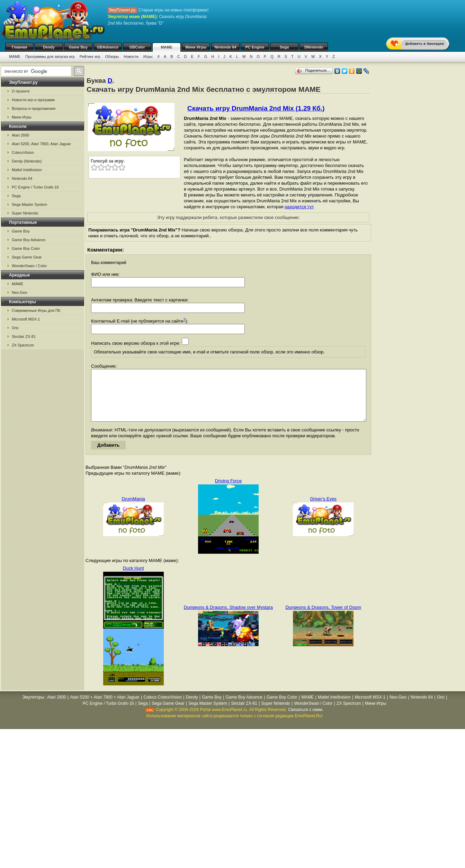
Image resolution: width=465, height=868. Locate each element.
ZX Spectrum (23, 345)
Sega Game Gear (27, 257)
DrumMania (133, 509)
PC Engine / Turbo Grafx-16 (35, 187)
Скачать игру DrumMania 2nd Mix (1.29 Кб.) (256, 108)
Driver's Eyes (323, 509)
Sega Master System (29, 204)
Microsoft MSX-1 (26, 319)
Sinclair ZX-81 (24, 336)
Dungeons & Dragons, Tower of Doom (323, 618)
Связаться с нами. (306, 720)
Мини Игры (196, 47)
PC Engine (255, 47)
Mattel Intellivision (27, 170)
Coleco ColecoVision (163, 708)
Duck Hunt (133, 578)
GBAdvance (108, 47)
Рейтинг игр (90, 56)
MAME (167, 47)
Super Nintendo (25, 213)
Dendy (49, 47)
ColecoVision (23, 152)
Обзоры (112, 56)
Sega (284, 47)
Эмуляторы (33, 708)
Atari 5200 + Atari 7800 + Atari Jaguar (105, 708)
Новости (131, 56)
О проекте (21, 91)
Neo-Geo (20, 292)
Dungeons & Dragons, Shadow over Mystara (228, 618)
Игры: (148, 56)
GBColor (137, 47)
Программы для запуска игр (50, 56)
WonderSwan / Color (29, 266)
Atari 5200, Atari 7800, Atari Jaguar (41, 144)
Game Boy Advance (29, 240)
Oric (15, 328)
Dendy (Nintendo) (27, 161)
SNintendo (314, 47)
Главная (20, 47)
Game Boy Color (26, 248)
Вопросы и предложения (34, 108)
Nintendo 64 (226, 47)
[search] (35, 71)
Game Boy (78, 47)
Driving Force (228, 491)
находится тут (299, 207)
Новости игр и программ (33, 100)
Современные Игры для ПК (36, 310)
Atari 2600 (20, 135)
